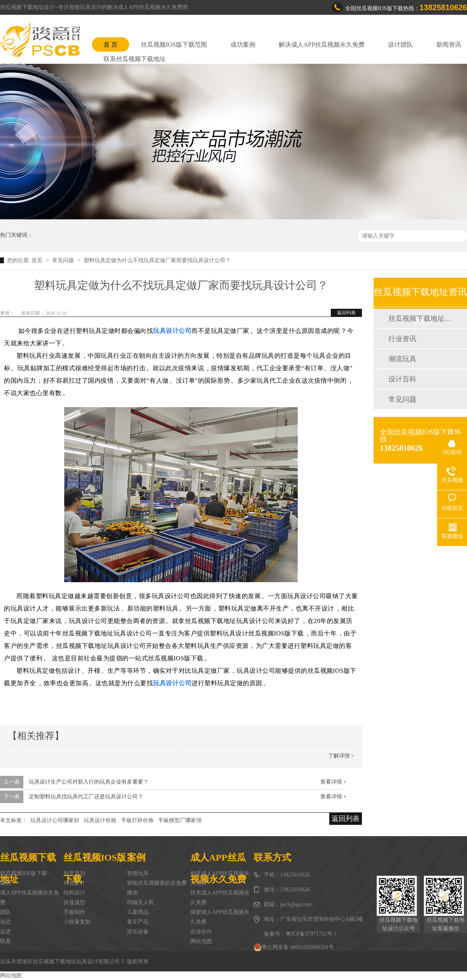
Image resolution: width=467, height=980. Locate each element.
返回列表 (346, 313)
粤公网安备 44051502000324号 (294, 947)
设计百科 (402, 379)
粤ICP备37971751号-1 (311, 934)
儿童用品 (138, 912)
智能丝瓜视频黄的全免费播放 (157, 888)
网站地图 (201, 941)
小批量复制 (77, 922)
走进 (5, 932)
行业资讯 (402, 339)
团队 (5, 912)
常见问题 (64, 260)
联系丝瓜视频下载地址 (135, 59)
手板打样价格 (137, 820)
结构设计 (74, 893)
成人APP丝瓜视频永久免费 (30, 898)
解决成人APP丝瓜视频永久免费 (322, 45)
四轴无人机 (140, 902)
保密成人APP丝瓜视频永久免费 (220, 917)
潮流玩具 (402, 359)
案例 (5, 883)
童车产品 (138, 922)
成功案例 (243, 45)
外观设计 (74, 883)
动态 (5, 922)
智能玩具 (138, 873)
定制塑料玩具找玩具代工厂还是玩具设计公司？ (86, 797)
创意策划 (74, 873)
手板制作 (74, 912)
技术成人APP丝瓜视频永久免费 (220, 898)
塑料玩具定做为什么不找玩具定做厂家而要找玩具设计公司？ (157, 260)
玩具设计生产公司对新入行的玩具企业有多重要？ (89, 782)
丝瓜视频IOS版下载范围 (174, 45)
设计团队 (400, 45)
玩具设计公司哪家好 (55, 820)
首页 (38, 260)
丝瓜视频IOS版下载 (24, 873)
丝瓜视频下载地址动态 (420, 318)
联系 (5, 941)
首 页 (111, 45)
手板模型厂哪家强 (180, 820)
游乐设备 (138, 932)
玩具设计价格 (100, 820)
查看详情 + (333, 782)
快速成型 (74, 902)
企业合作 (201, 932)
